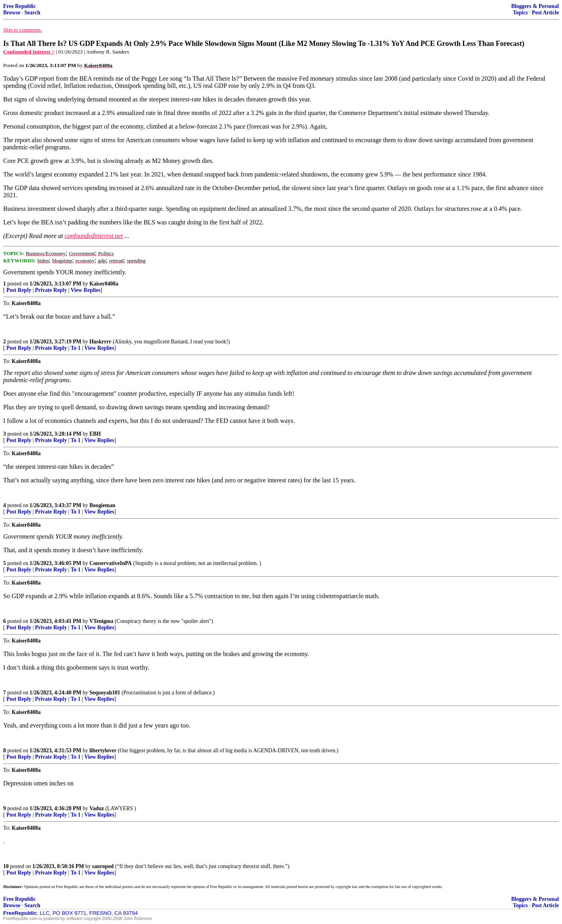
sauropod (103, 866)
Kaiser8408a (104, 284)
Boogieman (102, 505)
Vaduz (97, 808)
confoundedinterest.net (94, 236)
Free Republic (20, 6)
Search (32, 13)
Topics (520, 13)
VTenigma (101, 621)
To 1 (76, 348)
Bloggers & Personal (535, 6)
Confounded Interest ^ (29, 52)
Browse (12, 13)
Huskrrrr (100, 342)
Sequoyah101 (105, 693)
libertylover (103, 751)
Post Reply (19, 290)
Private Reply (51, 290)
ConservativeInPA (111, 563)
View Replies (86, 290)
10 (6, 866)
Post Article (545, 13)
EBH (95, 434)
